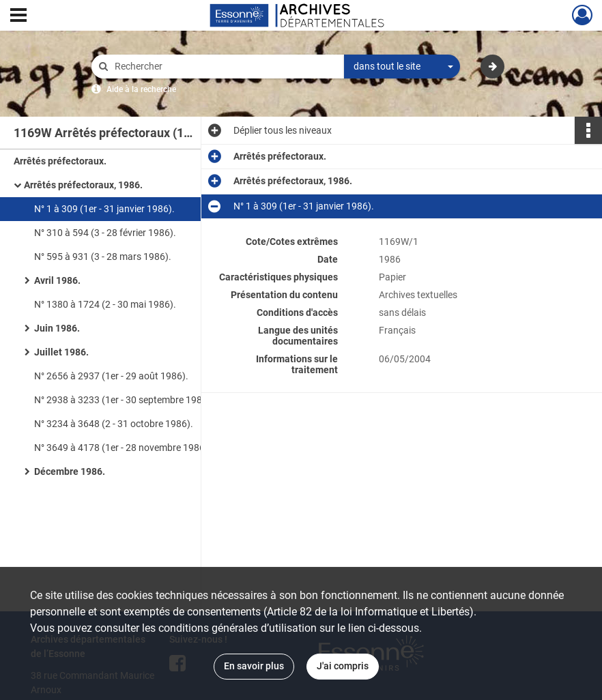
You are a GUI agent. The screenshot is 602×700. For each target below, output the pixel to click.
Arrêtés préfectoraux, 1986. (83, 185)
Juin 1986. (57, 328)
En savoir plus (254, 666)
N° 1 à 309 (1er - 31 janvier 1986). (104, 209)
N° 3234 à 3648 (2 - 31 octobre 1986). (114, 424)
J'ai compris (343, 666)
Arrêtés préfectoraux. (60, 161)
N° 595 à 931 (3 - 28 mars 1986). (103, 257)
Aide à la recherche (141, 89)
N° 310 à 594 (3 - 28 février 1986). (105, 233)
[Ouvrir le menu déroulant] (18, 16)
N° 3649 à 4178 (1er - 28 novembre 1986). (123, 448)
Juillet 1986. (61, 352)
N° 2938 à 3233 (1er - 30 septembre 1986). (124, 400)
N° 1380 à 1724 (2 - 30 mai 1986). (105, 304)
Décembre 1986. (70, 471)
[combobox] (402, 67)
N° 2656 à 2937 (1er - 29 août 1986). (111, 376)
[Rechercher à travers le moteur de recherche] (225, 67)
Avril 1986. (57, 280)
